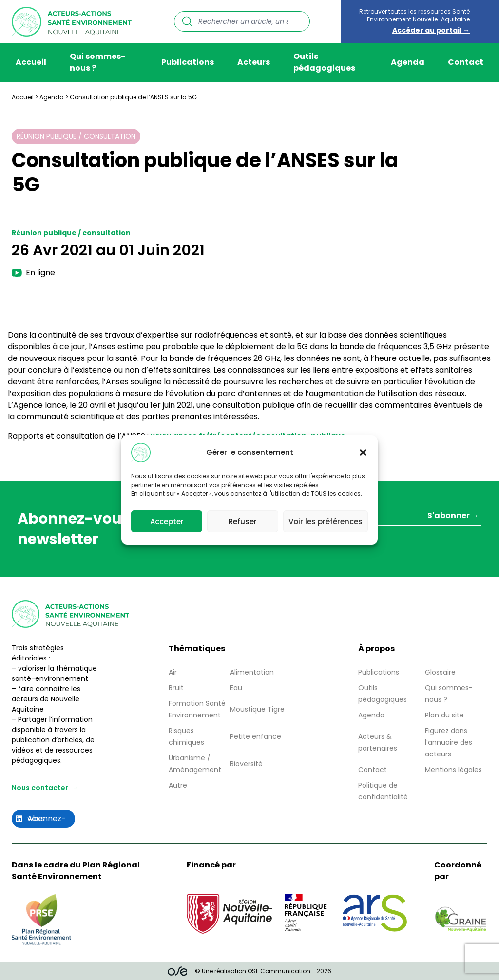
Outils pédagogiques (324, 62)
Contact (466, 62)
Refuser (243, 525)
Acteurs (254, 62)
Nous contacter (40, 788)
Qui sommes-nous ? (97, 62)
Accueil (31, 62)
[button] (363, 457)
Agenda (408, 62)
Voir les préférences (326, 525)
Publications (188, 62)
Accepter (167, 525)
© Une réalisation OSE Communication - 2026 (250, 971)
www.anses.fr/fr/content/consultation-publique (248, 436)
